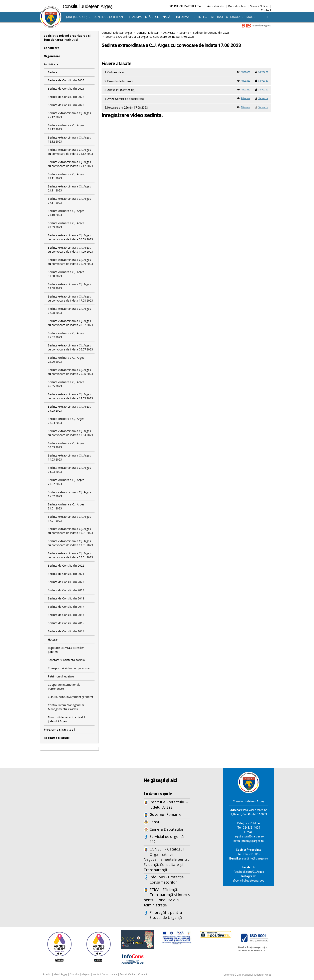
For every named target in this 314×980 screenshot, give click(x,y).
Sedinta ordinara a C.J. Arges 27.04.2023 (66, 421)
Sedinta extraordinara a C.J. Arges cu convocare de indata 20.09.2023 (70, 237)
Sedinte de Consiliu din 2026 (66, 80)
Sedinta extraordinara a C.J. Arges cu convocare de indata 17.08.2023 (70, 298)
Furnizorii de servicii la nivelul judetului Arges (66, 719)
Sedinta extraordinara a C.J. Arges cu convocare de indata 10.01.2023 (70, 531)
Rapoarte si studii (57, 738)
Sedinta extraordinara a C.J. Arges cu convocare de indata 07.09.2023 (70, 262)
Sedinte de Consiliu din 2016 (66, 615)
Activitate (51, 64)
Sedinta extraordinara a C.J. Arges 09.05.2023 (69, 409)
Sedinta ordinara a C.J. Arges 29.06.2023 (66, 360)
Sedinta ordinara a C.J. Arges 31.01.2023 (66, 506)
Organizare (52, 56)
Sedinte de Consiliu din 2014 (66, 631)
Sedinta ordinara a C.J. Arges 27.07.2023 (66, 335)
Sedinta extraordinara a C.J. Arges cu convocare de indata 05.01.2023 (70, 555)
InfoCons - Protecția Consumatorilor (167, 880)
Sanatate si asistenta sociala (66, 660)
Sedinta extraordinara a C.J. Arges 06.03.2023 (69, 470)
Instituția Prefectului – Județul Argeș (169, 805)
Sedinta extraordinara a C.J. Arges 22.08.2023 (69, 286)
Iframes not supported (79, 834)
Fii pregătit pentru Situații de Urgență (166, 915)
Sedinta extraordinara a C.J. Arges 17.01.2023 (69, 519)
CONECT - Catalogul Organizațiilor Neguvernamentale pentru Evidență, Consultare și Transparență (167, 859)
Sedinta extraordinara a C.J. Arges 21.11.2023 (69, 188)
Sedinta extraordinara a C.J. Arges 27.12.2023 (69, 115)
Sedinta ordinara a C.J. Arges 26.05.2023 (66, 384)
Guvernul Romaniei (166, 814)
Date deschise (237, 6)
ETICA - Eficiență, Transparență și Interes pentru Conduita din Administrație (167, 897)
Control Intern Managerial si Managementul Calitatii (66, 707)
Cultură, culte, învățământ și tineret (70, 697)
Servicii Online (259, 6)
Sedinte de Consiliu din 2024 (66, 97)
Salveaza (263, 72)
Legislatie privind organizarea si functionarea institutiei (67, 38)
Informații (186, 17)
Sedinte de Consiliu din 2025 (66, 89)
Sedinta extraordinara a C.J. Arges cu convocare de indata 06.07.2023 (70, 347)
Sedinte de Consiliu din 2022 (66, 565)
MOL (251, 17)
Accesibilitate (216, 6)
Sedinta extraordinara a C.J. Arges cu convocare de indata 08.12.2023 (70, 152)
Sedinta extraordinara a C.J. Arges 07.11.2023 (69, 201)
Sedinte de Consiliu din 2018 (66, 598)
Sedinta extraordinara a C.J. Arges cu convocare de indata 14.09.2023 (70, 250)
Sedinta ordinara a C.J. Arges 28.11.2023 (66, 176)
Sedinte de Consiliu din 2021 (66, 574)
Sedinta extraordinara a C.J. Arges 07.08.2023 (69, 311)
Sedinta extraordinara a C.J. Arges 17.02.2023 (69, 494)
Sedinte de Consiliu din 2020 (66, 582)
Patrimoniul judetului (61, 676)
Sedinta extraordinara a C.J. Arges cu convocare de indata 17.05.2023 (70, 396)
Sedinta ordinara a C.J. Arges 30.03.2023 (66, 445)
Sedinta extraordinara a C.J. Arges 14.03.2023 (69, 457)
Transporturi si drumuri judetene (69, 668)
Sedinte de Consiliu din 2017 (66, 607)
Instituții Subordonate (105, 974)
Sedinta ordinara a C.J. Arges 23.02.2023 (66, 482)
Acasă (46, 974)
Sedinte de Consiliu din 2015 (66, 623)
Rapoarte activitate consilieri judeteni (66, 650)
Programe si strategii (59, 729)
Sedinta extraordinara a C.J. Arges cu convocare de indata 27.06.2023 (70, 372)
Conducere (52, 48)
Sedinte (53, 72)
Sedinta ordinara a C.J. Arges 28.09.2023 (66, 225)
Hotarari (53, 639)
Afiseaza (246, 72)
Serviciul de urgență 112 (167, 839)
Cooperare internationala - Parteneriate (65, 687)
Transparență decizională (151, 17)
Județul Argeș (78, 17)
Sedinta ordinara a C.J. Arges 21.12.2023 (66, 127)
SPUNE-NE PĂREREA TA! (185, 6)
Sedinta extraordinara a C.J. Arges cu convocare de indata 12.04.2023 (70, 433)
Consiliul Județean (110, 17)
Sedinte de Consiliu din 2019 (66, 590)
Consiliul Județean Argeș (117, 33)
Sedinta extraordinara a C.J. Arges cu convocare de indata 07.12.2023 (70, 164)
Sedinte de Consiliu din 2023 (66, 105)
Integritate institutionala (221, 17)
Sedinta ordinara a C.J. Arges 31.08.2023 (66, 274)
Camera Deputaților (167, 829)
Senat (154, 822)
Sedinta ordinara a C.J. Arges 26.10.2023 (66, 213)
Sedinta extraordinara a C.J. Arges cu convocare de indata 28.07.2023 (70, 323)
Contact (266, 10)
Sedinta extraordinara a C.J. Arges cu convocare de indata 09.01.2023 (70, 543)
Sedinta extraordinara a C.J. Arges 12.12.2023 (69, 139)
